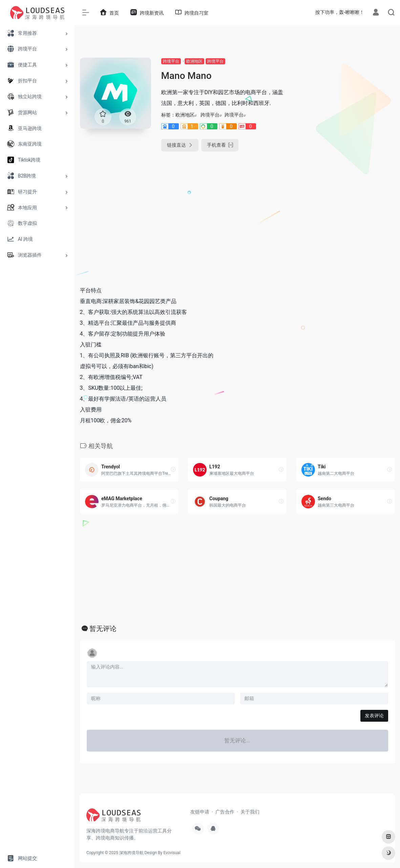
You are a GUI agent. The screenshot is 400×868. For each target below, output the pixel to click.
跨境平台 (171, 61)
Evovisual (172, 853)
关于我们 (250, 812)
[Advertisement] (346, 159)
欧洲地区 (194, 61)
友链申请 (200, 812)
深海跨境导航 (131, 853)
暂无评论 (103, 629)
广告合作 (225, 812)
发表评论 (374, 716)
